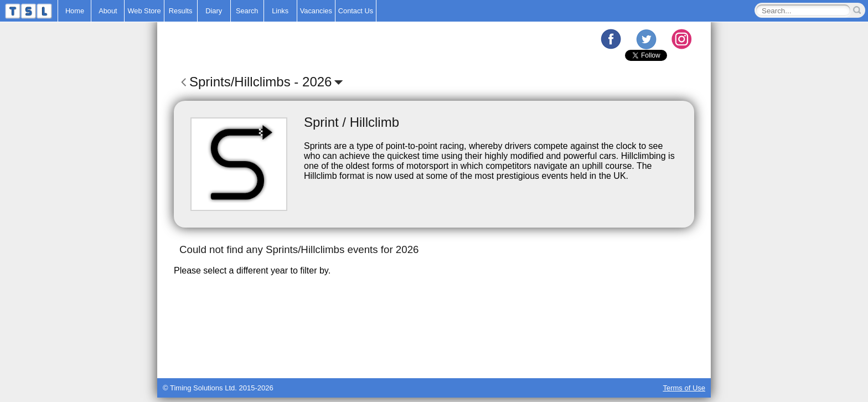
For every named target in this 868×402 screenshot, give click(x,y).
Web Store (144, 11)
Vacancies (316, 11)
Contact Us (356, 11)
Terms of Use (684, 388)
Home (75, 11)
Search (247, 11)
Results (181, 11)
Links (280, 11)
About (108, 11)
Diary (214, 11)
